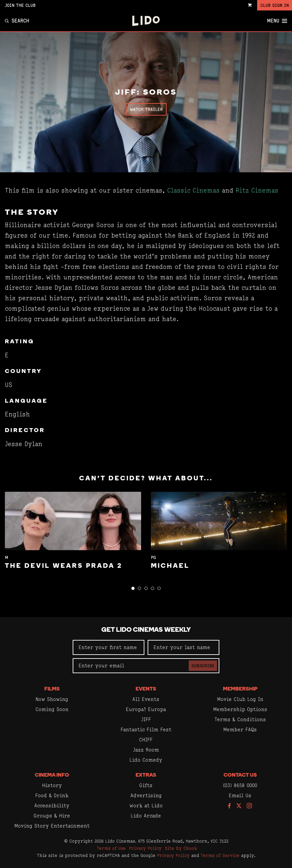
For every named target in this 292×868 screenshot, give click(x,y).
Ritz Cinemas (257, 190)
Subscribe (203, 666)
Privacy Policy (145, 848)
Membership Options (240, 709)
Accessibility (52, 806)
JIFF (146, 719)
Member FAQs (240, 729)
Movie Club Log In (240, 699)
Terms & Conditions (240, 719)
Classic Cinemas (193, 190)
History (52, 785)
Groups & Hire (52, 816)
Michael (170, 566)
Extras (146, 775)
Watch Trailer (146, 109)
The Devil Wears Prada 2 (64, 566)
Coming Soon (52, 709)
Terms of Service (220, 855)
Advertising (146, 795)
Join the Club (20, 5)
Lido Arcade (146, 816)
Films (52, 689)
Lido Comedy (146, 760)
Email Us (240, 795)
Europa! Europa (146, 709)
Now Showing (52, 699)
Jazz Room (146, 750)
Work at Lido (146, 806)
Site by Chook (181, 848)
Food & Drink (52, 795)
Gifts (146, 785)
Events (146, 689)
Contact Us (240, 775)
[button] (133, 588)
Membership (240, 689)
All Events (146, 699)
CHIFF (146, 740)
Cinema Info (52, 775)
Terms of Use (111, 848)
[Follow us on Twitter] (239, 806)
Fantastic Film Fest (146, 729)
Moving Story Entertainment (52, 826)
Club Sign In (275, 5)
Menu (277, 21)
